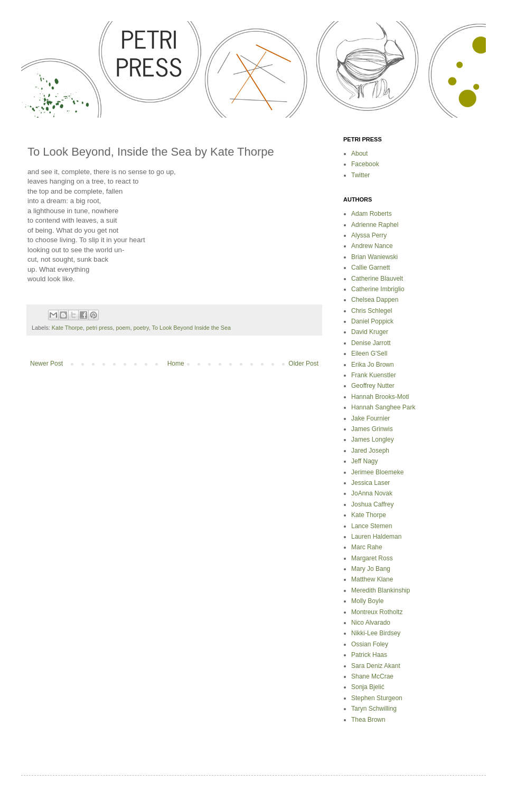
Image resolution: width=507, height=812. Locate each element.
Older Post (303, 364)
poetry (141, 328)
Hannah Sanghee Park (383, 407)
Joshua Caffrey (373, 504)
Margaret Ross (372, 558)
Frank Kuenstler (374, 375)
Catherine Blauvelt (377, 279)
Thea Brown (368, 720)
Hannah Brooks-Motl (380, 397)
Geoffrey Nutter (373, 386)
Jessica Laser (370, 483)
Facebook (365, 164)
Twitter (360, 175)
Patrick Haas (369, 655)
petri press (99, 328)
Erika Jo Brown (373, 365)
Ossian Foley (370, 644)
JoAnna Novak (372, 493)
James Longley (373, 440)
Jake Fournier (370, 418)
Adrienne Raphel (375, 225)
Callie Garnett (370, 268)
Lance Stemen (372, 526)
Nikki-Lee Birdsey (376, 633)
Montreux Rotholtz (377, 612)
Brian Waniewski (374, 257)
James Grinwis (372, 429)
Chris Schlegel (372, 311)
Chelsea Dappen (375, 300)
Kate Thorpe (67, 328)
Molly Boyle (367, 601)
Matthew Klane (372, 579)
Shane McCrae (372, 676)
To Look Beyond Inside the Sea (191, 328)
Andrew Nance (372, 246)
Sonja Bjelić (368, 687)
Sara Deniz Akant (376, 666)
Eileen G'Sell (369, 354)
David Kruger (370, 332)
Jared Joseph (370, 451)
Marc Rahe (367, 547)
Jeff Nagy (364, 461)
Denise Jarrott (371, 343)
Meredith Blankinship (381, 590)
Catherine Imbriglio (378, 289)
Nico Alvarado (371, 623)
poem (123, 328)
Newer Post (46, 364)
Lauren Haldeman (376, 537)
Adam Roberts (372, 214)
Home (176, 364)
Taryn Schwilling (374, 709)
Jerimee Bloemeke (377, 472)
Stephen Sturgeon (377, 698)
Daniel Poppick (372, 321)
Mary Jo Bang (371, 569)
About (359, 154)
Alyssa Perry (369, 235)
